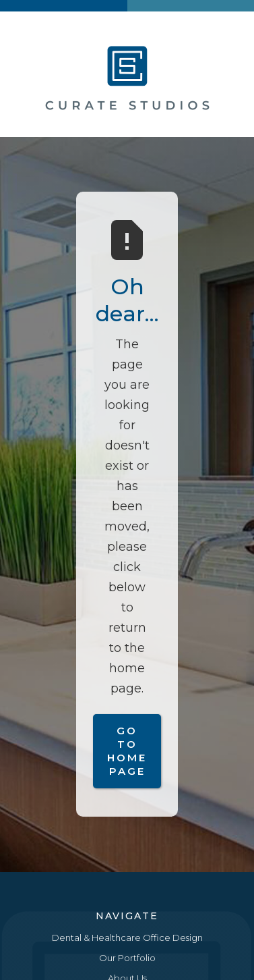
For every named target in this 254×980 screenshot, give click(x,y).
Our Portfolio (127, 958)
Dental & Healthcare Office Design (127, 937)
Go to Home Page (127, 751)
